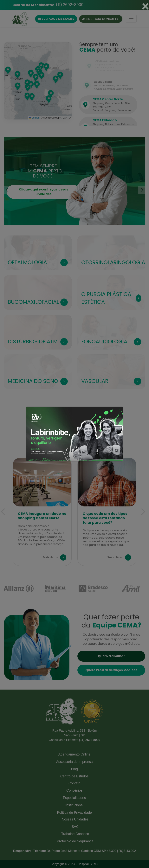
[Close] (145, 6)
